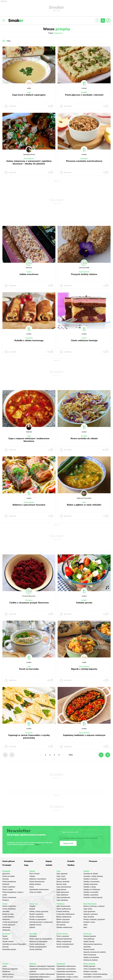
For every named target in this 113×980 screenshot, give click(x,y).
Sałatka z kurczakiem (92, 882)
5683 (71, 755)
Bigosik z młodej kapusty (84, 669)
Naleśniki (6, 884)
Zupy (29, 92)
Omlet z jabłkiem (9, 887)
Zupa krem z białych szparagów (29, 95)
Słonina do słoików (91, 960)
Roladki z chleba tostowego (29, 340)
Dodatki (84, 92)
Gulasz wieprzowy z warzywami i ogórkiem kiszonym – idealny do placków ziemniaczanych (29, 164)
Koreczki (6, 947)
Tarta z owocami (63, 936)
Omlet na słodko (9, 876)
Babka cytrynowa (63, 919)
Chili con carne (8, 977)
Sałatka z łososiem (91, 879)
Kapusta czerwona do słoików (95, 952)
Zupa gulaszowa (63, 892)
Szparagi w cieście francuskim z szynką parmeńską (29, 736)
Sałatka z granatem (91, 895)
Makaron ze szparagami (38, 941)
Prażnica (6, 900)
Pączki (5, 936)
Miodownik (6, 927)
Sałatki (84, 600)
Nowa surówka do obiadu (84, 438)
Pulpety (32, 876)
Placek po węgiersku (10, 969)
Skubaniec (6, 930)
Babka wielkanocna (64, 917)
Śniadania (29, 861)
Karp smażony (89, 917)
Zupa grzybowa (89, 911)
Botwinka (33, 936)
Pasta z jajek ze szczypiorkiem (41, 939)
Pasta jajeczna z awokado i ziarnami (84, 95)
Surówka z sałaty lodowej (93, 876)
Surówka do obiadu (91, 874)
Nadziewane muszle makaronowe (42, 974)
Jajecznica (6, 874)
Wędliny (71, 865)
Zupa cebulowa (62, 900)
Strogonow (6, 972)
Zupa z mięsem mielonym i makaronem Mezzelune (29, 440)
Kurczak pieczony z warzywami (41, 922)
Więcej (37, 844)
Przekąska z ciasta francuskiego (95, 974)
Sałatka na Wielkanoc (92, 890)
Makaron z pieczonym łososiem (29, 505)
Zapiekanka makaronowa (39, 890)
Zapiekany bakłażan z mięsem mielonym (84, 735)
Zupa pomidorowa (63, 897)
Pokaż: (57, 33)
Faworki (5, 939)
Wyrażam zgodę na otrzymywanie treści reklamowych (79, 838)
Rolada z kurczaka (90, 972)
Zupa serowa (61, 890)
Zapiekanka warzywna (65, 974)
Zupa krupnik (61, 879)
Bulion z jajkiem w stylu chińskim (84, 505)
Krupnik (32, 909)
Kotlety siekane (35, 884)
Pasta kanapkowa (9, 882)
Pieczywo (93, 861)
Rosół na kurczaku (29, 669)
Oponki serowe (8, 941)
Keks (85, 927)
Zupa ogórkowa (62, 895)
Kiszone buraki (89, 949)
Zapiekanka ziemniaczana (66, 972)
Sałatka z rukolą (90, 887)
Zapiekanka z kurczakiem (66, 969)
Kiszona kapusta (90, 936)
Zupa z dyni (61, 876)
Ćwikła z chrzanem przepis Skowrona (29, 603)
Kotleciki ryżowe (35, 925)
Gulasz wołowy (8, 974)
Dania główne (29, 159)
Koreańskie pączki (9, 949)
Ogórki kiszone (89, 941)
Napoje (49, 861)
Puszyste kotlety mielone (84, 274)
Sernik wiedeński (36, 949)
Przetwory (29, 600)
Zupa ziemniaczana (64, 887)
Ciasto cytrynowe (9, 925)
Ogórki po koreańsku (91, 957)
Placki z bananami (9, 897)
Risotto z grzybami (36, 914)
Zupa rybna (88, 909)
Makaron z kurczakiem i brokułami (42, 966)
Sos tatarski (61, 925)
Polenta (32, 927)
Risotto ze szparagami (38, 919)
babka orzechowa (29, 274)
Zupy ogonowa (62, 874)
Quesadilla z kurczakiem (93, 977)
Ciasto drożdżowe (9, 909)
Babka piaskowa (63, 922)
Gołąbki (32, 906)
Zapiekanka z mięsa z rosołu (67, 977)
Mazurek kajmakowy (64, 939)
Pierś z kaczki (34, 874)
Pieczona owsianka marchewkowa (84, 161)
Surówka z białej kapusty (93, 897)
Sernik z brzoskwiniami (38, 947)
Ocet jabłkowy (89, 939)
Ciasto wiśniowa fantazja (84, 340)
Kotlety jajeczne (89, 966)
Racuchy (6, 879)
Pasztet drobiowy (63, 911)
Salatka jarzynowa (91, 884)
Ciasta (29, 272)
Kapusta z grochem (91, 914)
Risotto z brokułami (37, 917)
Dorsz (32, 887)
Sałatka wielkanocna (64, 927)
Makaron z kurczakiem (38, 879)
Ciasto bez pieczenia (10, 922)
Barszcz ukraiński (63, 882)
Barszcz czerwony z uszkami (94, 906)
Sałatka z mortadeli (91, 892)
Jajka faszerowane (63, 906)
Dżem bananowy (90, 955)
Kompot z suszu (89, 922)
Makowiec (6, 919)
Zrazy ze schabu (35, 892)
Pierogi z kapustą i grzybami (94, 919)
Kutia (85, 925)
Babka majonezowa (64, 941)
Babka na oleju (8, 914)
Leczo (5, 966)
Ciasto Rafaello (8, 917)
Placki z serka (8, 890)
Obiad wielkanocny (64, 909)
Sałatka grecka (84, 603)
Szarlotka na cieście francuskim (14, 944)
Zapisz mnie (68, 843)
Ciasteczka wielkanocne (65, 914)
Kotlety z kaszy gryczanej (39, 911)
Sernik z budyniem (9, 906)
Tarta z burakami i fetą (92, 969)
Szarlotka (6, 911)
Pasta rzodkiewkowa (37, 944)
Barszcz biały (62, 884)
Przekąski (84, 159)
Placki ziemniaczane (37, 882)
